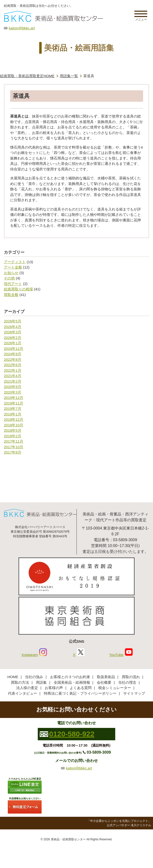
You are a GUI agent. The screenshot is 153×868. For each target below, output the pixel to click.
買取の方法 (20, 682)
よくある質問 (81, 688)
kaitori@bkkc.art (22, 28)
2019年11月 (14, 403)
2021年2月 (13, 381)
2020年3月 (13, 392)
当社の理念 (127, 682)
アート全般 (13, 267)
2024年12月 (14, 349)
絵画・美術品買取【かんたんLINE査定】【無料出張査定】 (53, 16)
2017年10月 (14, 447)
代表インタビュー (23, 693)
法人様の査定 (27, 688)
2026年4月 (13, 327)
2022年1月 (13, 370)
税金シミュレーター (115, 688)
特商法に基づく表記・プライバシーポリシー (80, 693)
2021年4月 (13, 376)
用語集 (41, 682)
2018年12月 (14, 419)
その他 (9, 278)
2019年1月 (13, 414)
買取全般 (11, 295)
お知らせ (11, 273)
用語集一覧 (69, 76)
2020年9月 (13, 387)
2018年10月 (14, 425)
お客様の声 (54, 688)
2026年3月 (13, 332)
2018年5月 (13, 430)
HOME (13, 677)
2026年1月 (13, 343)
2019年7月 (13, 409)
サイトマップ (134, 693)
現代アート (13, 284)
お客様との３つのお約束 (70, 677)
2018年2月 (13, 436)
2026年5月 (13, 321)
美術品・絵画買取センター (68, 839)
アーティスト (15, 262)
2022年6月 (13, 365)
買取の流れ (131, 677)
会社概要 (104, 682)
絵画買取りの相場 (18, 289)
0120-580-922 (72, 734)
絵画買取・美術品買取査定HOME (27, 76)
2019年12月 (14, 398)
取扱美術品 (106, 677)
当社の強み (34, 677)
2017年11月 (14, 441)
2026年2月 (13, 338)
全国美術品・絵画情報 (72, 682)
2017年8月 (13, 452)
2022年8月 (13, 359)
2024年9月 (13, 354)
